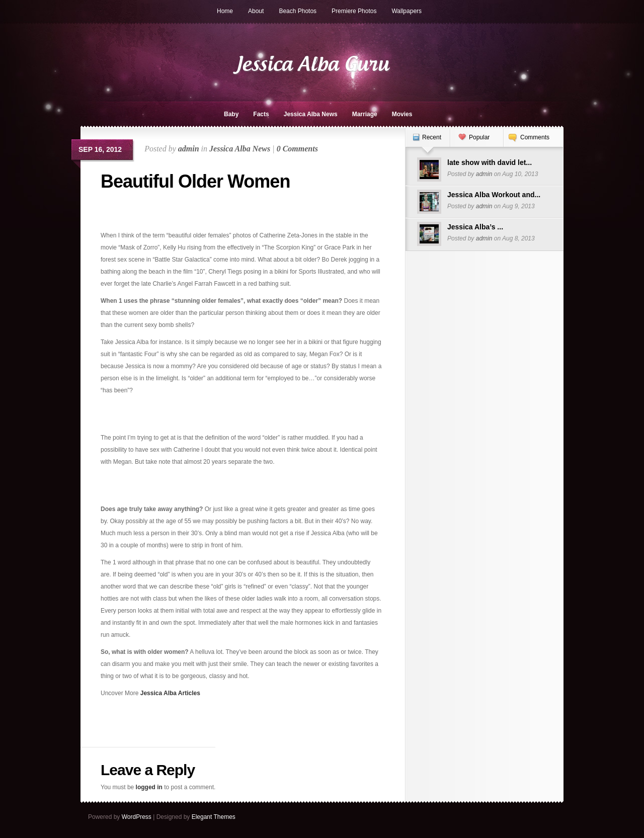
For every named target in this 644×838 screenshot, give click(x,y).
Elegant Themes (214, 817)
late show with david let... (490, 162)
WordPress (137, 817)
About (256, 11)
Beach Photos (298, 11)
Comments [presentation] (535, 137)
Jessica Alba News (311, 114)
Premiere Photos (354, 11)
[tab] (428, 143)
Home (225, 11)
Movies (402, 114)
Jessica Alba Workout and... (494, 195)
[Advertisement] (159, 214)
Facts (261, 114)
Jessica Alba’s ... (475, 227)
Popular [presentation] (479, 137)
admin (189, 149)
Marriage (365, 114)
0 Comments (297, 149)
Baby (231, 114)
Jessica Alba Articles (170, 693)
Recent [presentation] (432, 137)
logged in (149, 787)
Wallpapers (407, 11)
